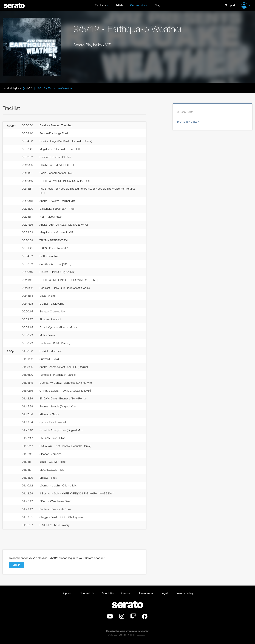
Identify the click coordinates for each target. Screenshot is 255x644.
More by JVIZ (188, 122)
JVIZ (29, 88)
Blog (157, 5)
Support (230, 5)
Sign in (16, 566)
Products (100, 5)
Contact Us (87, 594)
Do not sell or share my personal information (128, 632)
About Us (108, 594)
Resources (146, 594)
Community (138, 5)
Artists (119, 5)
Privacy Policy (184, 594)
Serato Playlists (12, 88)
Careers (126, 594)
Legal (164, 594)
